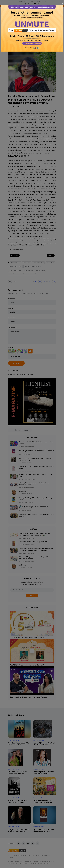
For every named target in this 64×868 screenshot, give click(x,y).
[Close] (32, 4)
